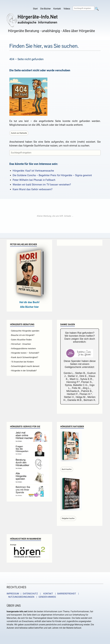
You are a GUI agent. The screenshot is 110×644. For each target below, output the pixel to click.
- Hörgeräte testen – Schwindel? (25, 353)
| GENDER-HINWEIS (45, 597)
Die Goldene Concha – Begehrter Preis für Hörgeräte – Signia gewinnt (52, 175)
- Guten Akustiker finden (21, 340)
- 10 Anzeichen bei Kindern (22, 362)
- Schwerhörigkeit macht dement (25, 366)
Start (35, 9)
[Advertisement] (55, 216)
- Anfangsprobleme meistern (23, 349)
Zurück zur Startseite (19, 133)
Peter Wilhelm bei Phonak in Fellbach (34, 180)
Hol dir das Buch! (29, 302)
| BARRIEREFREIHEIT (65, 594)
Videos (67, 9)
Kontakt (57, 9)
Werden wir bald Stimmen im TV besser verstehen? (42, 185)
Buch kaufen (67, 469)
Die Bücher (45, 9)
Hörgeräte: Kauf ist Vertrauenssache (33, 171)
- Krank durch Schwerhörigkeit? (24, 357)
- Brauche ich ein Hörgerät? (22, 335)
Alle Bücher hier (29, 307)
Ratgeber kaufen (68, 518)
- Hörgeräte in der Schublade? (23, 371)
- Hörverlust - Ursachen (20, 344)
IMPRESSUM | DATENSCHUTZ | (24, 594)
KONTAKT (48, 594)
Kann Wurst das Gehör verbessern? (33, 189)
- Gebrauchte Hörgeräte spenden (25, 331)
